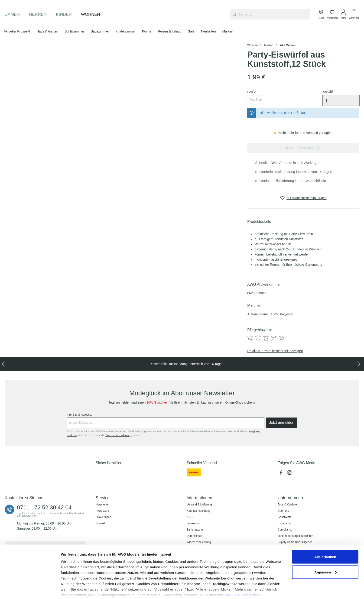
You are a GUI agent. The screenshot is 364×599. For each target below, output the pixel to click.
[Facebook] (282, 474)
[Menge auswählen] (341, 100)
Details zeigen (73, 590)
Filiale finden (103, 517)
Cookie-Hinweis (238, 572)
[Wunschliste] (332, 14)
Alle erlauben (325, 534)
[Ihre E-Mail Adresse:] (166, 423)
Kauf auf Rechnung (199, 511)
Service (103, 498)
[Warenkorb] (354, 14)
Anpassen (325, 549)
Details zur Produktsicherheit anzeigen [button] (275, 351)
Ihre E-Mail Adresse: (79, 415)
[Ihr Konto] (343, 14)
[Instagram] (290, 474)
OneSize (256, 100)
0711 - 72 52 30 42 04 (44, 508)
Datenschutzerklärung (87, 578)
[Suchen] (234, 14)
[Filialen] (321, 14)
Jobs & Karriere (287, 505)
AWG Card (102, 511)
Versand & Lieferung (199, 505)
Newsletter (102, 505)
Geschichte (285, 517)
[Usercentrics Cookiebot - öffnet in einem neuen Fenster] (30, 590)
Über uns (283, 511)
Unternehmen (290, 498)
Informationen (199, 498)
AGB (190, 517)
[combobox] (274, 14)
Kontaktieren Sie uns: (24, 498)
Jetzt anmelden (282, 423)
